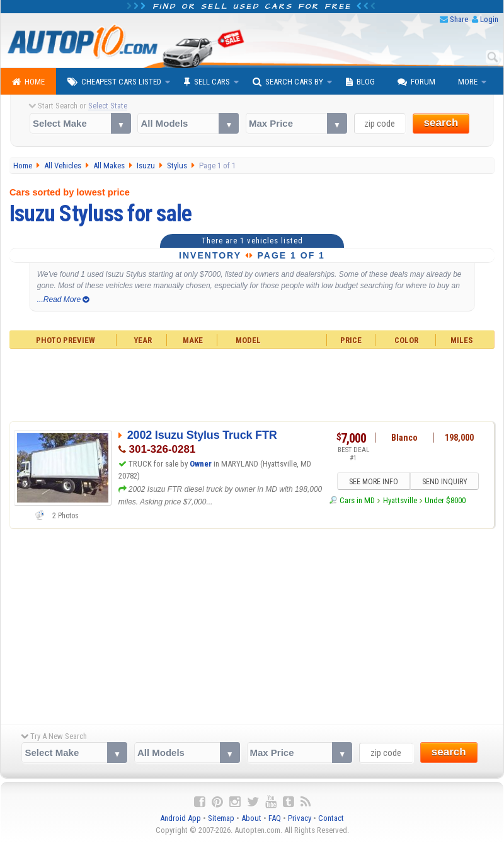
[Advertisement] (252, 383)
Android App (180, 818)
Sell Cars (207, 82)
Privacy (300, 818)
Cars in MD (357, 501)
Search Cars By (288, 82)
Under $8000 (445, 501)
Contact (331, 818)
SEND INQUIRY (445, 482)
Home (28, 82)
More (468, 82)
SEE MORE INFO (373, 482)
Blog (360, 82)
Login (489, 19)
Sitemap (221, 818)
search (441, 123)
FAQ (275, 818)
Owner (202, 464)
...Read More (63, 299)
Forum (416, 82)
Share (459, 19)
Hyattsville (400, 501)
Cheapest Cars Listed (114, 82)
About (251, 818)
